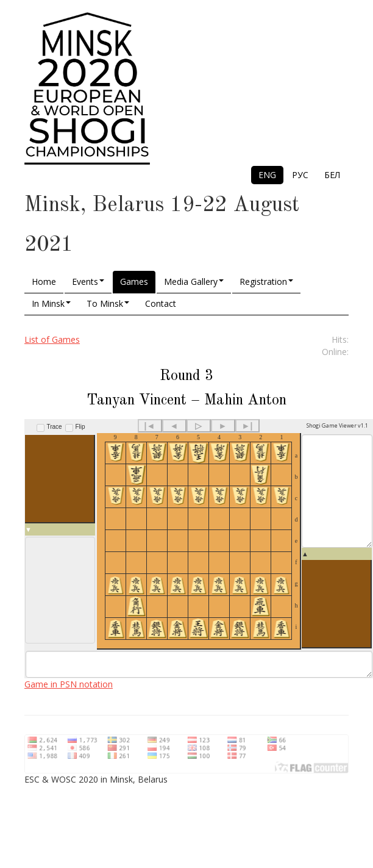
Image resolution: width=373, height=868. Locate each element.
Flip (80, 427)
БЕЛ (332, 175)
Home (44, 282)
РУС (300, 175)
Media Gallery (194, 282)
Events (88, 282)
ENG (267, 175)
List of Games (52, 339)
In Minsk (51, 303)
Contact (161, 303)
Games (134, 282)
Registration (266, 282)
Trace (55, 427)
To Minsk (108, 303)
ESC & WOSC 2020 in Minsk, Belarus (96, 802)
